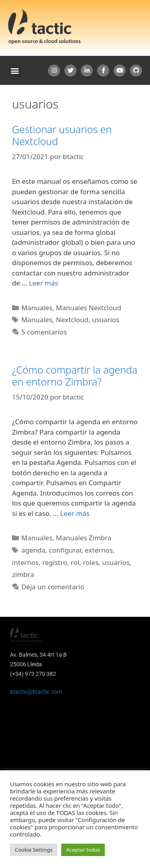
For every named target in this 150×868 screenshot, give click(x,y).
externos (99, 550)
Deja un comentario (53, 587)
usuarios (106, 320)
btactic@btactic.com (36, 692)
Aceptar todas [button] (83, 850)
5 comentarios (44, 332)
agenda (33, 550)
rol (75, 562)
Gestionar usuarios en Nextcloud (62, 135)
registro (55, 562)
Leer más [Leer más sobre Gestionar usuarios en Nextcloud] (43, 283)
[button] (15, 70)
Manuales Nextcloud (89, 308)
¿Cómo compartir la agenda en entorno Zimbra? (75, 376)
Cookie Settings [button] (34, 850)
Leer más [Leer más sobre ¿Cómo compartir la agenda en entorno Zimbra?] (75, 513)
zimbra (23, 574)
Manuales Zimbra (84, 538)
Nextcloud (72, 320)
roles (91, 562)
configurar (65, 550)
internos (25, 562)
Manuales (37, 308)
